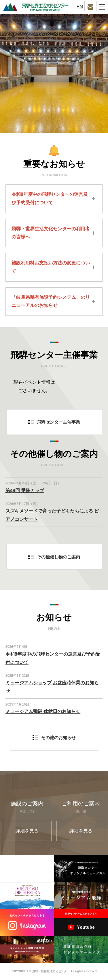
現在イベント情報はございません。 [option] (34, 386)
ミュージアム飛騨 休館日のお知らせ (43, 711)
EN (80, 7)
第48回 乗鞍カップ (25, 491)
